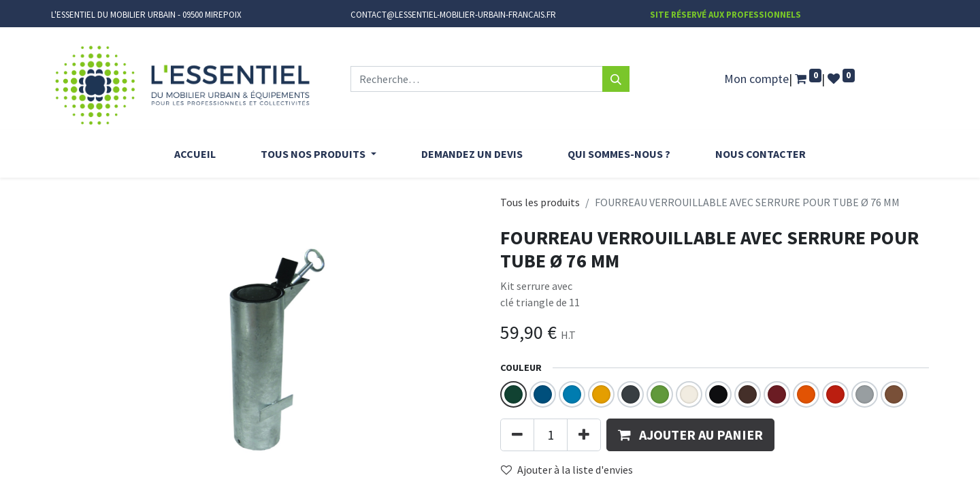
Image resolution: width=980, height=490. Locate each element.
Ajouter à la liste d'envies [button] (567, 470)
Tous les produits (540, 202)
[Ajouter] (584, 435)
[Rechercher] (616, 79)
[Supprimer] (517, 435)
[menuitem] (195, 154)
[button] (690, 435)
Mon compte (756, 79)
